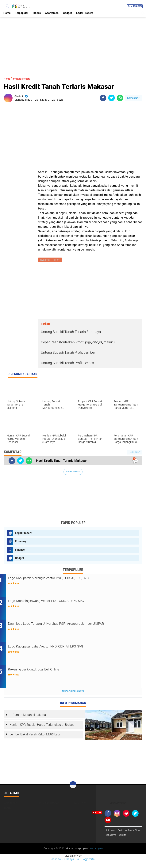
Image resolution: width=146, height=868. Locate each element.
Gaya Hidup (10, 804)
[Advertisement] (73, 43)
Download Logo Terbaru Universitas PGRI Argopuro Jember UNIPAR (71, 628)
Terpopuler (22, 13)
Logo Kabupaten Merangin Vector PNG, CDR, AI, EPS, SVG (69, 579)
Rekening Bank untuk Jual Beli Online (50, 671)
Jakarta (56, 866)
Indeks (37, 13)
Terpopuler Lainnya (73, 693)
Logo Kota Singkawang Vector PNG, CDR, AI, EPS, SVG (66, 602)
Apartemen (52, 13)
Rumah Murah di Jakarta (29, 716)
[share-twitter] (111, 98)
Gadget (67, 13)
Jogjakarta (88, 866)
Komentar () (134, 98)
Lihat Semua (73, 472)
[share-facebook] (103, 98)
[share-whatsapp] (120, 98)
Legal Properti (85, 13)
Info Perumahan (49, 804)
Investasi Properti (27, 79)
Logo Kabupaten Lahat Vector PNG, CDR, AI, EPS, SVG (66, 648)
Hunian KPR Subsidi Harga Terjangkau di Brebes (42, 726)
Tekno (8, 809)
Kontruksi (81, 804)
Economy (21, 542)
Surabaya (68, 866)
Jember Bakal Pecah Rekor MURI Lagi (35, 736)
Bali (78, 866)
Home (7, 13)
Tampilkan (135, 453)
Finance (20, 550)
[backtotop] (73, 786)
